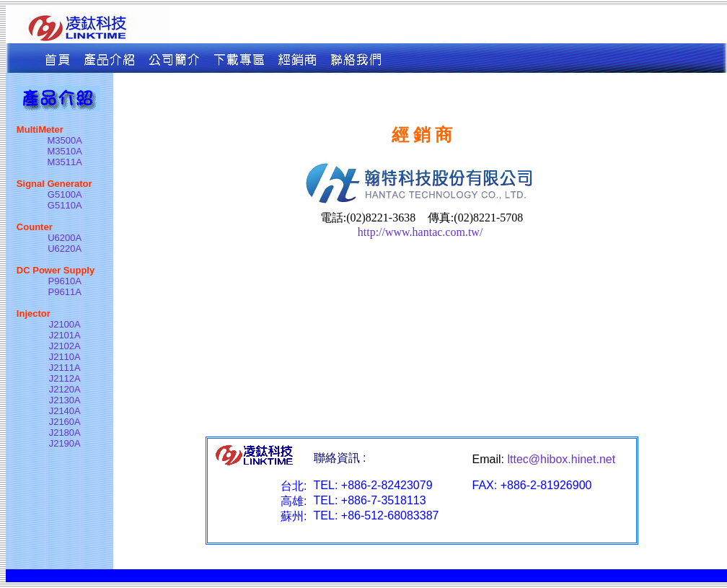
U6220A (65, 249)
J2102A (65, 346)
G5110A (65, 205)
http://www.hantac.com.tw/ (422, 232)
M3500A (65, 140)
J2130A (65, 400)
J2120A (65, 389)
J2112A (65, 378)
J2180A (65, 433)
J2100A (65, 324)
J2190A (65, 443)
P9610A (65, 281)
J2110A (65, 357)
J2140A (65, 411)
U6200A (65, 238)
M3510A (65, 151)
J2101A (65, 335)
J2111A (65, 368)
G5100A (65, 194)
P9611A (65, 292)
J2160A (65, 422)
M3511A (65, 162)
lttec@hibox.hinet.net (561, 459)
